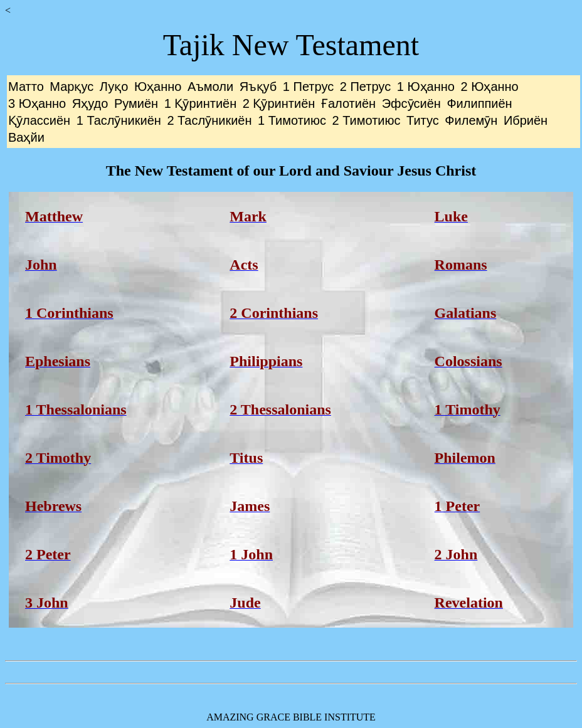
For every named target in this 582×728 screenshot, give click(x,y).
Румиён (136, 103)
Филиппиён (479, 103)
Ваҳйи (26, 137)
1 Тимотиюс (292, 120)
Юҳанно (158, 87)
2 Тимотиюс (367, 120)
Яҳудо (90, 103)
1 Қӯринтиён (201, 103)
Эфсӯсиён (411, 103)
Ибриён (526, 120)
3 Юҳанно (37, 103)
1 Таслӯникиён (119, 120)
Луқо (114, 87)
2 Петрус (365, 87)
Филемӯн (471, 120)
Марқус (71, 87)
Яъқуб (258, 87)
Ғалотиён (348, 103)
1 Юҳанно (426, 87)
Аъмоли (210, 87)
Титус (423, 120)
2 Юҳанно (490, 87)
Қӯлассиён (39, 120)
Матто (26, 87)
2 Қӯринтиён (279, 103)
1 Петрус (308, 87)
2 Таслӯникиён (209, 120)
